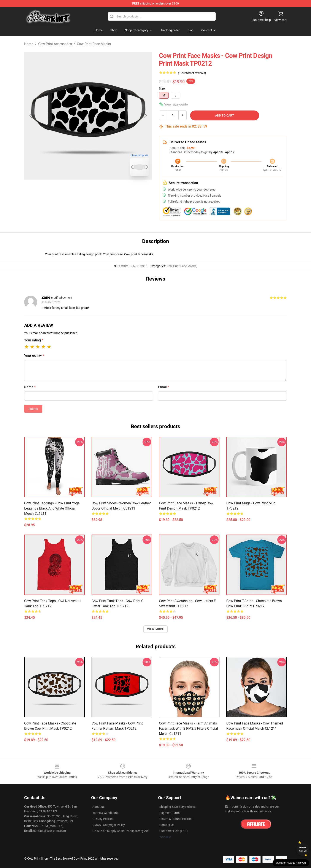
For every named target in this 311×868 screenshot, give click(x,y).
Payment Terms (170, 813)
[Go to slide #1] (77, 189)
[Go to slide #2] (99, 189)
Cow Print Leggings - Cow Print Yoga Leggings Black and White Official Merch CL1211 (52, 508)
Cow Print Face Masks (94, 44)
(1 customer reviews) (192, 73)
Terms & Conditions (105, 813)
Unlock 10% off (303, 849)
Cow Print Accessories (55, 44)
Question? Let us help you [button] (291, 863)
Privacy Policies (103, 819)
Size (162, 88)
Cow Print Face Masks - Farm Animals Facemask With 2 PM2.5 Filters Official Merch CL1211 (188, 728)
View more (155, 629)
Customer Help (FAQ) (174, 831)
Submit (33, 409)
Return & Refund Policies (176, 819)
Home (29, 44)
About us (98, 807)
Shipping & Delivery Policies (177, 807)
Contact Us (167, 825)
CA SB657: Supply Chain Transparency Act (121, 831)
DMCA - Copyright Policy (109, 825)
